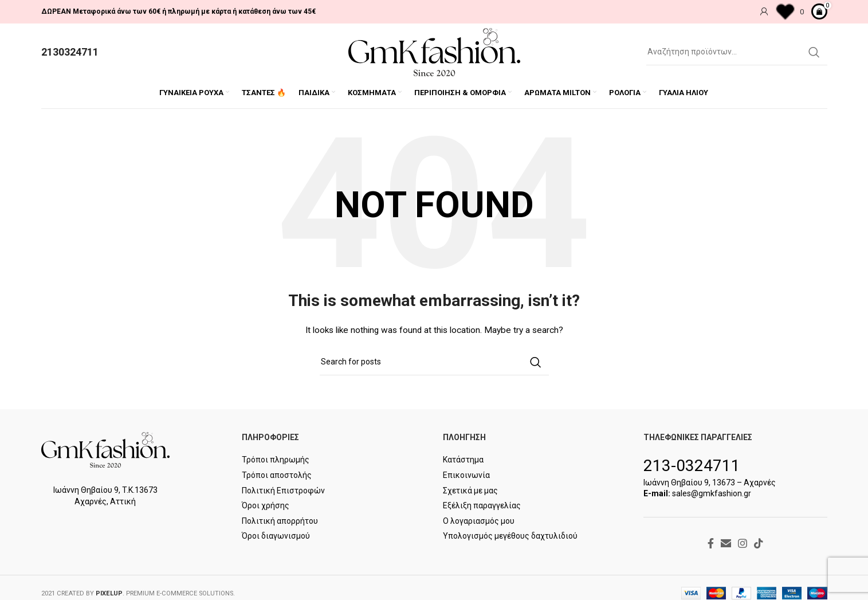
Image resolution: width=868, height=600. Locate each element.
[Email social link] (726, 543)
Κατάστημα (463, 460)
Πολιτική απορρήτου (280, 521)
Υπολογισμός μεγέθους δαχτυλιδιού (510, 536)
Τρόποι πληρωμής (276, 460)
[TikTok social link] (759, 543)
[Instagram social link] (743, 543)
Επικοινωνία (466, 476)
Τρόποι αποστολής (277, 476)
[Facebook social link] (711, 543)
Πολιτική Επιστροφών (283, 491)
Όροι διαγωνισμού (276, 536)
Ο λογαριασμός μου (479, 521)
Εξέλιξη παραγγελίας (482, 506)
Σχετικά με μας (470, 491)
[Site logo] (434, 52)
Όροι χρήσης (266, 506)
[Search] (737, 52)
